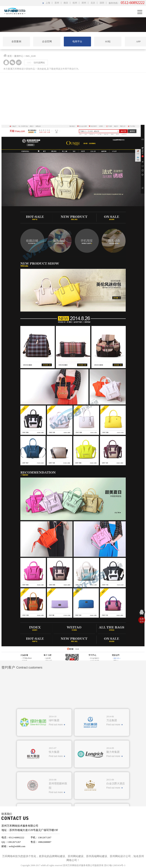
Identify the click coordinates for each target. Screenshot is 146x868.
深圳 (102, 3)
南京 (66, 3)
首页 (10, 57)
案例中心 (19, 57)
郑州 (84, 3)
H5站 (108, 41)
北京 (93, 3)
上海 (48, 3)
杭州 (75, 3)
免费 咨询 (142, 620)
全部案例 (16, 41)
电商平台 (77, 41)
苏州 (57, 3)
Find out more (56, 779)
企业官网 (47, 41)
